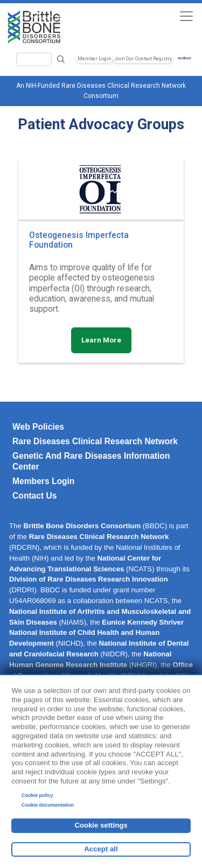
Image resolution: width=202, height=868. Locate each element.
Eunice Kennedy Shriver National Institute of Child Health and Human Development (96, 633)
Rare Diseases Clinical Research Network (95, 441)
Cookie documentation (48, 805)
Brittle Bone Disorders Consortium (82, 526)
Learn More (101, 340)
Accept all (101, 849)
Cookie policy (37, 795)
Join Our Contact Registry (143, 59)
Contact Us (34, 496)
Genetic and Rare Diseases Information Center (91, 461)
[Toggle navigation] (186, 16)
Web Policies (38, 427)
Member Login (95, 59)
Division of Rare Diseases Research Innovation (89, 579)
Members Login (43, 481)
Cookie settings (101, 825)
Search (61, 59)
